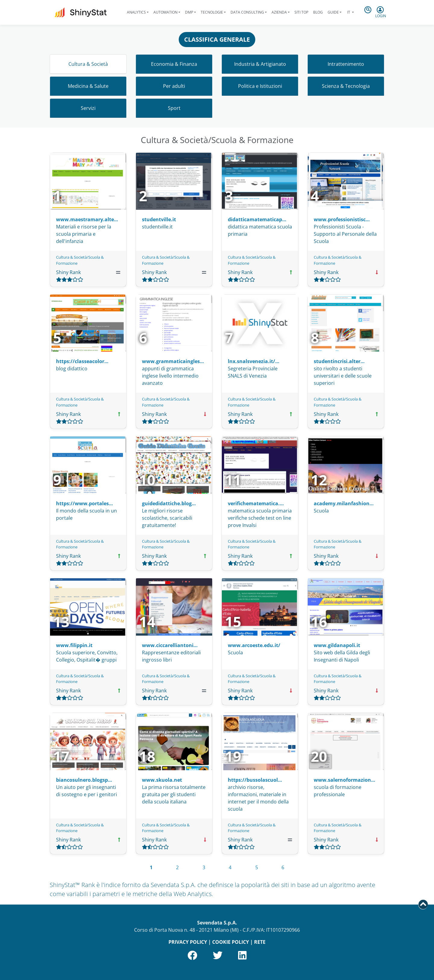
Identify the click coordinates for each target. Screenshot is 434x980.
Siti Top (301, 12)
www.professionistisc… (342, 219)
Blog (318, 12)
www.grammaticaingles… (173, 361)
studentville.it (159, 219)
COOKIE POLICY (231, 942)
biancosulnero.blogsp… (84, 780)
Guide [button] (333, 12)
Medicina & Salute (88, 86)
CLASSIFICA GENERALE (217, 39)
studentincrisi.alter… (339, 361)
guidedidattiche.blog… (169, 503)
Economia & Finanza (174, 64)
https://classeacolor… (82, 361)
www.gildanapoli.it (337, 645)
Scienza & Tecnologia (346, 86)
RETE (260, 942)
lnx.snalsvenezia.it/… (254, 361)
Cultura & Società (88, 64)
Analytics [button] (136, 12)
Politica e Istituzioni (260, 86)
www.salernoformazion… (344, 780)
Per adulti (174, 86)
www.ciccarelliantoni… (170, 645)
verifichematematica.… (256, 503)
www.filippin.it (74, 645)
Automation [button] (165, 12)
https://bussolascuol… (255, 780)
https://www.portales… (85, 503)
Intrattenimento (346, 64)
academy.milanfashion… (344, 503)
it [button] (349, 12)
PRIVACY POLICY (188, 942)
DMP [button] (189, 12)
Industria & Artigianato (260, 64)
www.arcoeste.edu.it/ (254, 645)
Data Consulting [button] (247, 12)
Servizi (88, 108)
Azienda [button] (279, 12)
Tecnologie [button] (212, 12)
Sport (174, 108)
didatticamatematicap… (257, 219)
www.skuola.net (162, 780)
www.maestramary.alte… (87, 219)
